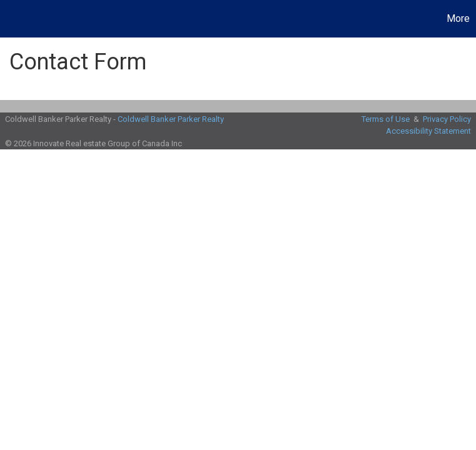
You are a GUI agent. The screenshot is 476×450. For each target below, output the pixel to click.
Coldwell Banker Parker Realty (171, 119)
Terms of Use (386, 119)
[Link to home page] (16, 19)
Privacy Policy (447, 119)
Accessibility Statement (428, 131)
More (458, 18)
